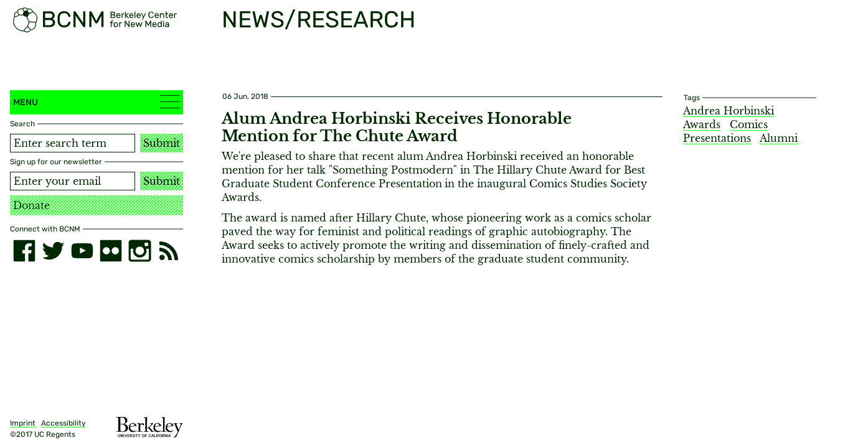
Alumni (779, 138)
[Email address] (73, 181)
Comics (749, 124)
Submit (162, 143)
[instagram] (139, 251)
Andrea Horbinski (729, 111)
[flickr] (111, 251)
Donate (31, 205)
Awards (702, 124)
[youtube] (82, 251)
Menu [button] (97, 102)
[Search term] (73, 143)
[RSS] (169, 251)
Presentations (717, 138)
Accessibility (64, 423)
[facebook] (24, 251)
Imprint (23, 423)
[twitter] (53, 251)
